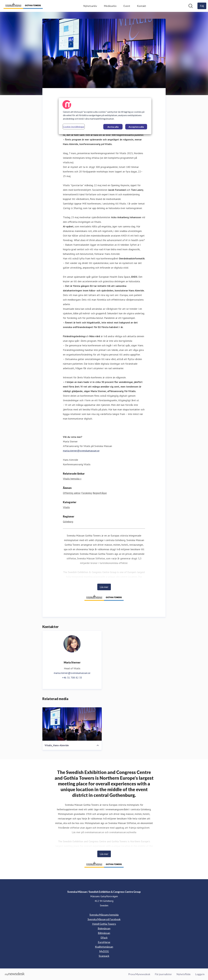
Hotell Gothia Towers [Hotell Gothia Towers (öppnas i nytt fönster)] (104, 924)
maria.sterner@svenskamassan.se (81, 451)
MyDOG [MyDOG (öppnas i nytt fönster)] (104, 951)
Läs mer (104, 587)
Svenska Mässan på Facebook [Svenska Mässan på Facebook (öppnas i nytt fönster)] (104, 919)
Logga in (200, 974)
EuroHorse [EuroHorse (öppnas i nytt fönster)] (104, 942)
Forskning (87, 493)
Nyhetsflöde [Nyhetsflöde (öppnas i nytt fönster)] (184, 974)
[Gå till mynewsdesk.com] (15, 974)
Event (127, 6)
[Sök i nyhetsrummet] (191, 6)
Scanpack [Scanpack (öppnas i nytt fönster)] (104, 956)
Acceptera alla (136, 127)
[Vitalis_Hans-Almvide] (72, 724)
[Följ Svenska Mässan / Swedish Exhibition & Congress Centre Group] (202, 6)
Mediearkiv (110, 6)
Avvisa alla (113, 127)
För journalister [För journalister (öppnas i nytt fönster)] (163, 974)
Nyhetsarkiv (90, 6)
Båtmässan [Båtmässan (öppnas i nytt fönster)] (104, 933)
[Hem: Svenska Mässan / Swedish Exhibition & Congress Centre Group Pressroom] (23, 6)
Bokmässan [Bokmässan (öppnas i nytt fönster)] (104, 928)
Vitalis (66, 507)
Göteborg (68, 522)
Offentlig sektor (72, 493)
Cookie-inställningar (74, 127)
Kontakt (142, 6)
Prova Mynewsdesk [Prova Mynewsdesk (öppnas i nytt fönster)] (139, 974)
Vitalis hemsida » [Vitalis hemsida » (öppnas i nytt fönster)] (72, 479)
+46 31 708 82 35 (72, 678)
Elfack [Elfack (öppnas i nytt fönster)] (104, 938)
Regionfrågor (100, 493)
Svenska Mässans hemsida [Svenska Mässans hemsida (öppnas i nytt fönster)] (104, 915)
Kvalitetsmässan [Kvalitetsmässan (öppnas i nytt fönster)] (104, 947)
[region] (105, 116)
